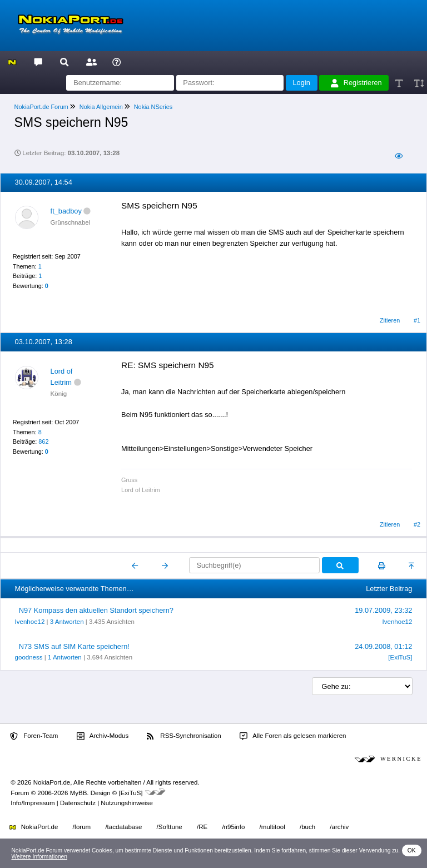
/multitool (272, 827)
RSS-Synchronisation (184, 736)
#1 (417, 320)
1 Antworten (65, 657)
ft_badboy (66, 211)
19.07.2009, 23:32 (383, 610)
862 (43, 442)
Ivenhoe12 (30, 622)
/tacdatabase (123, 827)
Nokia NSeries (153, 107)
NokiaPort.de (34, 827)
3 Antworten (67, 622)
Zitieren (390, 320)
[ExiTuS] (400, 657)
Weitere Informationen (39, 857)
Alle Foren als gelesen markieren (293, 736)
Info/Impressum (33, 803)
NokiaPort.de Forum (41, 107)
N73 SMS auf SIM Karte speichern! (74, 646)
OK (412, 850)
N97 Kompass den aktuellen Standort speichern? (96, 610)
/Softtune (170, 827)
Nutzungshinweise (126, 803)
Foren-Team (34, 736)
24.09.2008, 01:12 (383, 646)
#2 (417, 524)
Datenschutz (78, 803)
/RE (202, 827)
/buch (307, 827)
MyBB (79, 793)
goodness (29, 657)
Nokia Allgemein (101, 107)
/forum (82, 827)
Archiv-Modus (103, 736)
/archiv (339, 827)
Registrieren (356, 83)
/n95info (233, 827)
